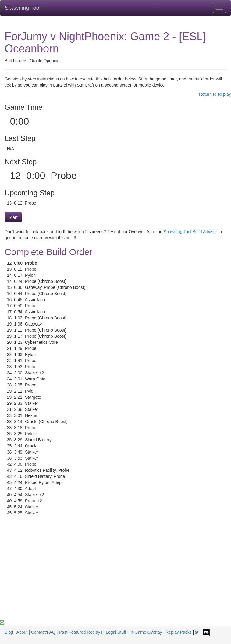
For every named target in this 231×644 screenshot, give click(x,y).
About (22, 632)
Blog (9, 632)
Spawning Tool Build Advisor (190, 232)
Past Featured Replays (80, 632)
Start (13, 217)
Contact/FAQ (43, 632)
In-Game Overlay (146, 632)
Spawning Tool (23, 8)
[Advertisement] (116, 574)
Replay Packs (179, 632)
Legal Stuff (116, 632)
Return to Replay (215, 94)
